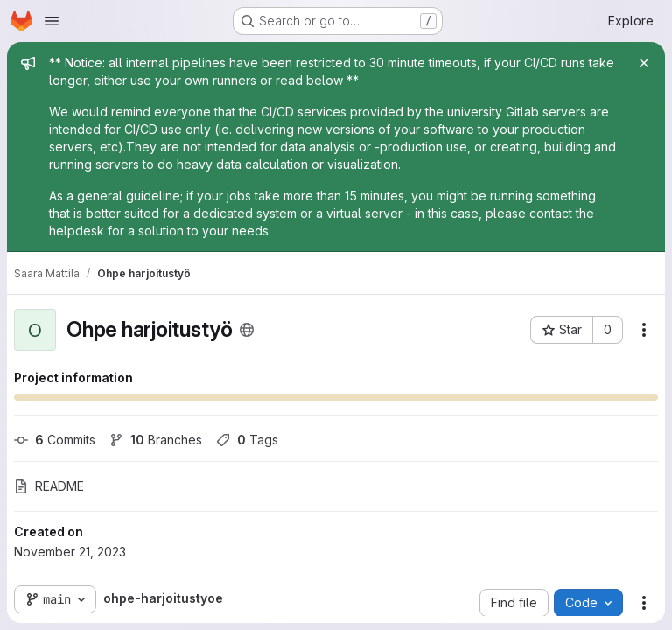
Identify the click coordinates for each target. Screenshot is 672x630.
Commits (55, 440)
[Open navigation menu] (52, 21)
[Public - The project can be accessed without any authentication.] (247, 330)
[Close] (644, 63)
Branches (156, 440)
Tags (247, 440)
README (49, 486)
